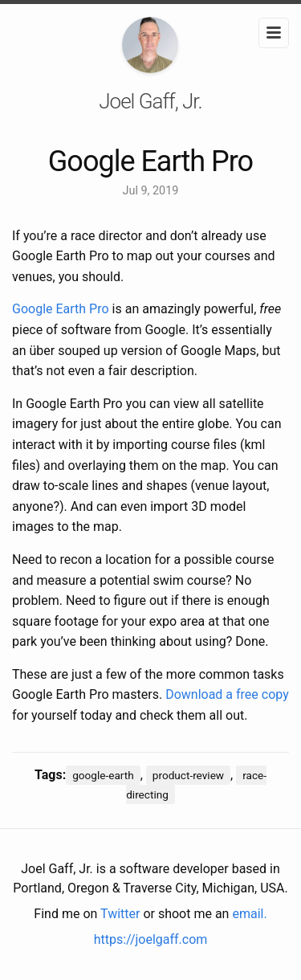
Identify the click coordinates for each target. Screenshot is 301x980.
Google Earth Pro (61, 309)
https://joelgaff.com (151, 939)
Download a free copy (227, 694)
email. (249, 914)
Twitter (120, 914)
